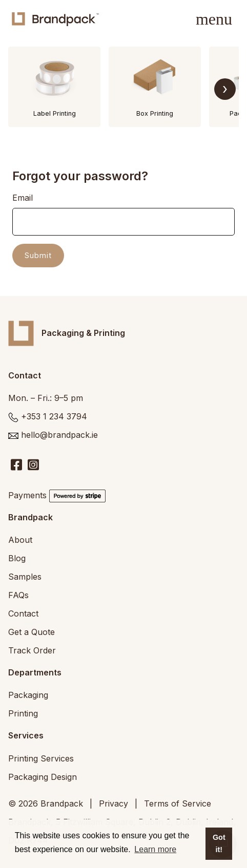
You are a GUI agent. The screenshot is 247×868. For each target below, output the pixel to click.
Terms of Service (178, 803)
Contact (23, 613)
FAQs (18, 595)
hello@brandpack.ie (59, 435)
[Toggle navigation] (214, 19)
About (20, 540)
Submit (38, 255)
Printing (23, 713)
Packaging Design (43, 777)
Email (23, 198)
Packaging (28, 695)
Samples (25, 577)
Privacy (114, 803)
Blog (17, 558)
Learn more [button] (155, 849)
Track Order (32, 650)
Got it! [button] (219, 843)
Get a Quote (32, 632)
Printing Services (41, 758)
